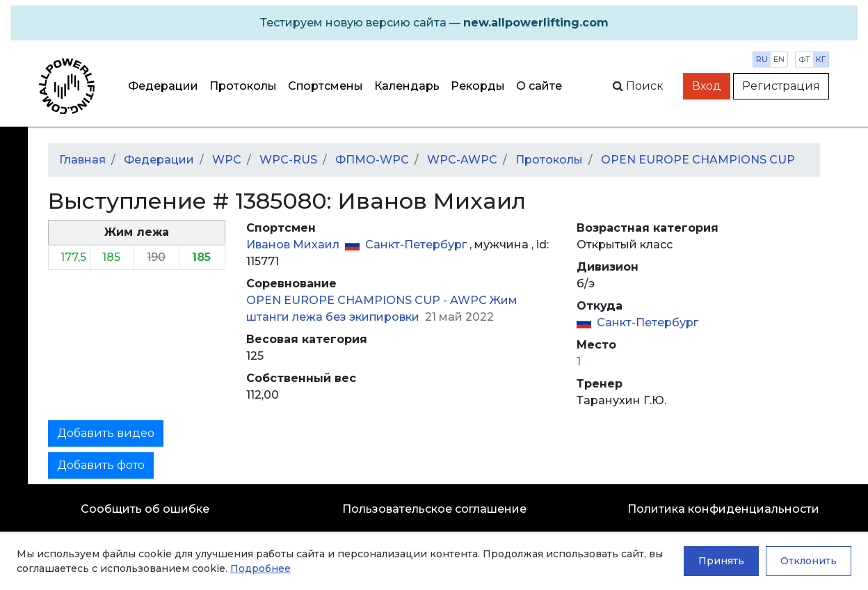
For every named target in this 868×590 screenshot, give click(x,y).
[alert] (434, 23)
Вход (707, 86)
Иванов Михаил (294, 245)
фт (804, 59)
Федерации (163, 86)
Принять (721, 561)
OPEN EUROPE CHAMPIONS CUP (698, 160)
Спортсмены (325, 86)
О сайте (539, 86)
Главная (82, 160)
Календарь (407, 86)
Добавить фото (101, 465)
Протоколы (243, 86)
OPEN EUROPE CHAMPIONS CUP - (348, 300)
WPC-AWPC (462, 160)
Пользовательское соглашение (434, 509)
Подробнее (260, 568)
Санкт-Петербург (417, 245)
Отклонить (809, 561)
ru (762, 59)
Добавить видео (106, 433)
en (779, 59)
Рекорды (478, 86)
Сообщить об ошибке (145, 509)
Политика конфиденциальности (723, 509)
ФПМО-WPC (372, 160)
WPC (227, 160)
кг (821, 59)
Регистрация (781, 86)
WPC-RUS (288, 160)
